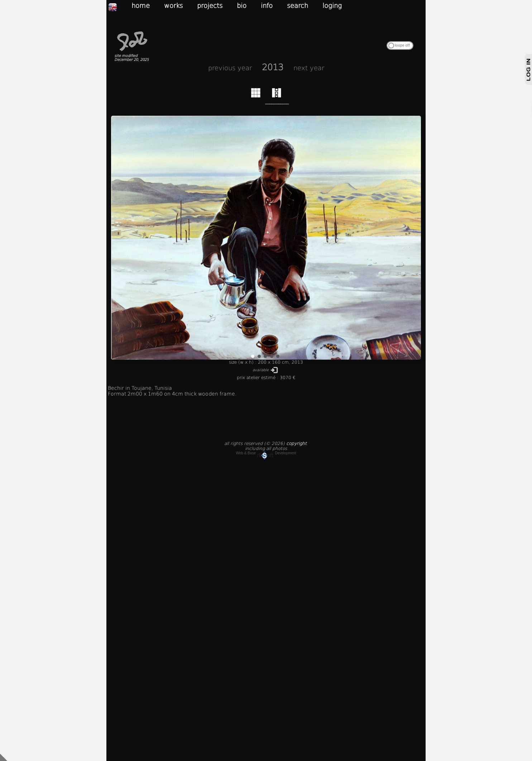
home (141, 6)
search (298, 6)
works (173, 6)
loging (332, 6)
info (267, 6)
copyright (296, 444)
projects (210, 6)
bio (242, 6)
